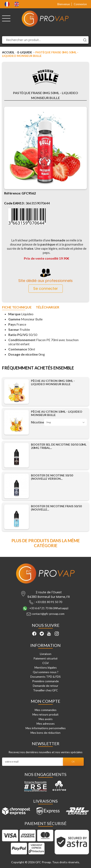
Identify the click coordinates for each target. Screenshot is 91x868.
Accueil (8, 52)
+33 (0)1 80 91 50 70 (49, 602)
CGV (46, 663)
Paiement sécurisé (45, 658)
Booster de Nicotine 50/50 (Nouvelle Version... (52, 477)
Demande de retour (45, 686)
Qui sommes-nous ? (46, 672)
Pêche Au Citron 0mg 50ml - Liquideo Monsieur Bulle (53, 382)
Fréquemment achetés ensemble (38, 368)
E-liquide (25, 52)
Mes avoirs (46, 719)
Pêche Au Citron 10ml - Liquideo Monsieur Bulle (57, 413)
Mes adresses (46, 724)
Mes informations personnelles (46, 728)
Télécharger (47, 307)
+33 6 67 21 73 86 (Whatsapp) (49, 608)
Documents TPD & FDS (45, 677)
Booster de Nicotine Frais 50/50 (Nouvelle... (56, 508)
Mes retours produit (45, 714)
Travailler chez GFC (45, 690)
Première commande (45, 681)
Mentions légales (46, 667)
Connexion (80, 4)
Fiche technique (17, 307)
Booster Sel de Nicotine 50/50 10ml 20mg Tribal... (59, 446)
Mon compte (45, 701)
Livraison (46, 654)
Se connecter (46, 288)
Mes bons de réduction (45, 733)
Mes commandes (46, 710)
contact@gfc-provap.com (48, 614)
